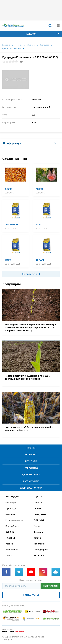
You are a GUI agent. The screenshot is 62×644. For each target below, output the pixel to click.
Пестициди (12, 497)
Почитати (31, 461)
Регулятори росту (14, 520)
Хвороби (39, 556)
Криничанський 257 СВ (13, 49)
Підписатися (50, 586)
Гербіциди (11, 502)
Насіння (19, 45)
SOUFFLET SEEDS (13, 228)
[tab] (31, 143)
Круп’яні (38, 497)
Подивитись (31, 468)
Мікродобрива (41, 550)
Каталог (43, 34)
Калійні (37, 538)
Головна (6, 45)
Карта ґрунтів (31, 481)
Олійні (9, 556)
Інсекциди (10, 514)
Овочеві (38, 508)
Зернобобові (12, 550)
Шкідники (40, 514)
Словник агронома (31, 488)
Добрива (39, 520)
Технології (31, 454)
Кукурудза (44, 45)
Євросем (9, 193)
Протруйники (12, 526)
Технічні (38, 502)
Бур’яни (10, 532)
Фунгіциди (11, 508)
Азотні (37, 526)
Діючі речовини (31, 474)
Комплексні (39, 544)
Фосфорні (38, 532)
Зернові (31, 45)
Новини (31, 448)
